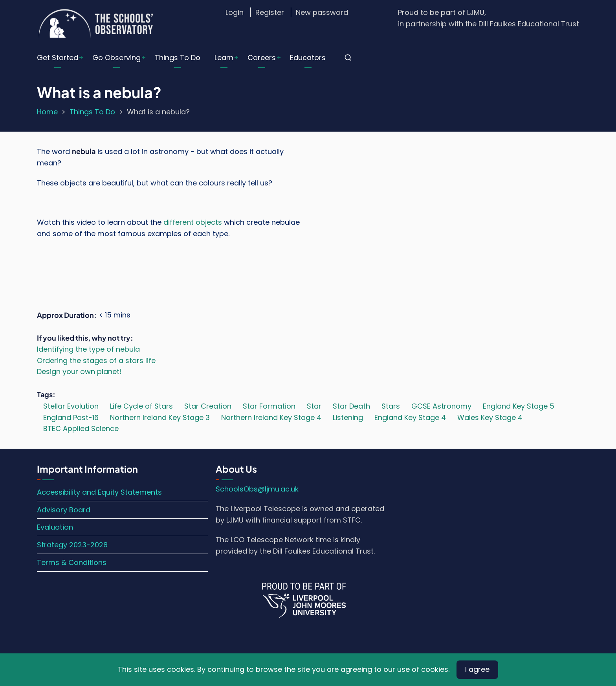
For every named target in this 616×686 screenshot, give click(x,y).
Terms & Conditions (72, 562)
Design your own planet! (79, 371)
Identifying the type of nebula (88, 349)
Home (47, 112)
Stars (391, 406)
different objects (193, 222)
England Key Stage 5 (519, 406)
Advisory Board (64, 510)
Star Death (351, 406)
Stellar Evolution (71, 406)
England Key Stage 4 (410, 417)
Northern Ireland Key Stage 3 (160, 417)
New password (322, 12)
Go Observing (116, 58)
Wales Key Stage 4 (490, 417)
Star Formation (269, 406)
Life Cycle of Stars (141, 406)
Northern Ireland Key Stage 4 (271, 417)
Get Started (58, 58)
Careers (262, 58)
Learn (224, 58)
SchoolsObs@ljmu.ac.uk (257, 489)
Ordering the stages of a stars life (96, 360)
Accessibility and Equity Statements (99, 492)
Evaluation (55, 527)
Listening (348, 417)
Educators (308, 58)
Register (270, 12)
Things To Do (178, 58)
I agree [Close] (477, 669)
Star (314, 406)
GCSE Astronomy (441, 406)
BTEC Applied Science (81, 428)
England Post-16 (71, 417)
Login (235, 12)
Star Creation (208, 406)
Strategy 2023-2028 (72, 545)
